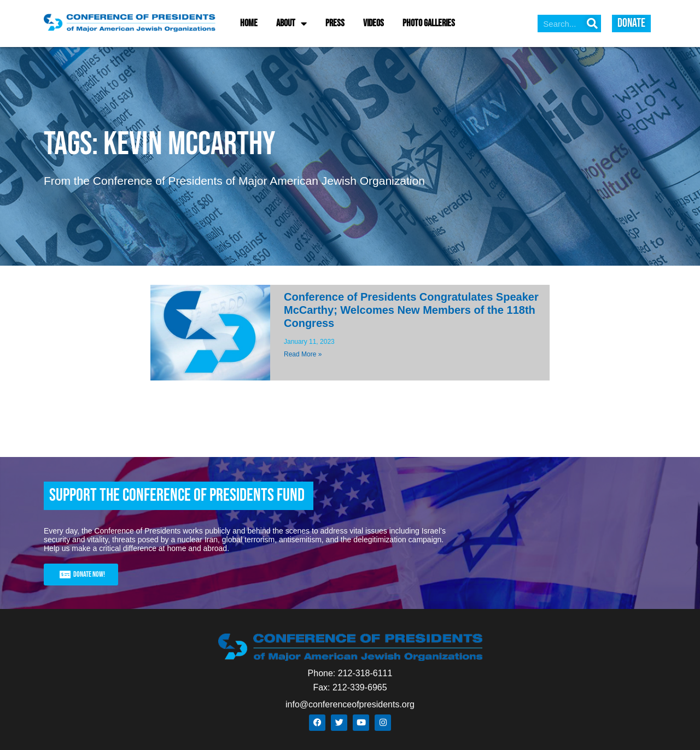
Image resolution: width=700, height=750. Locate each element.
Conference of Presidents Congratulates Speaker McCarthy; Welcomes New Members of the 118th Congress (411, 310)
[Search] (592, 24)
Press (335, 23)
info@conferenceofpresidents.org (350, 704)
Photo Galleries (429, 23)
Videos (374, 23)
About (291, 24)
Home (249, 23)
